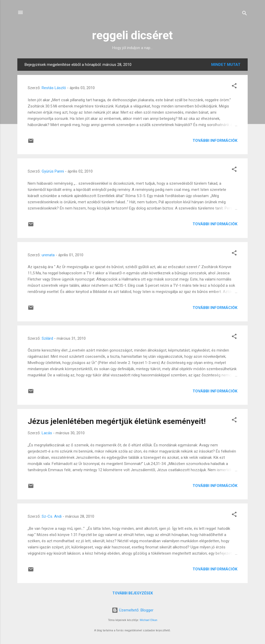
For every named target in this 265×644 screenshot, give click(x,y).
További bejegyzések (133, 593)
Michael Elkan (149, 620)
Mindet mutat (226, 65)
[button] (234, 87)
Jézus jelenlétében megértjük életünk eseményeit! (117, 421)
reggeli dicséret (132, 35)
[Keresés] (245, 14)
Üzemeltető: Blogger (133, 610)
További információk (215, 141)
